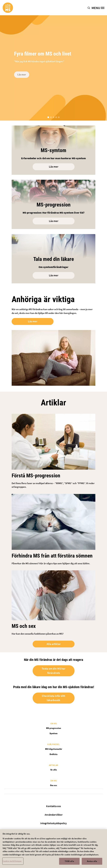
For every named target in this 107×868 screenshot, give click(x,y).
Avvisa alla (92, 863)
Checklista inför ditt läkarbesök (53, 698)
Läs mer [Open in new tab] (33, 321)
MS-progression (54, 728)
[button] (90, 8)
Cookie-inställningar (12, 862)
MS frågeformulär (54, 749)
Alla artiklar (54, 644)
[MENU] (99, 8)
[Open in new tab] (53, 256)
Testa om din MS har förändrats (53, 671)
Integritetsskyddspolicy (53, 823)
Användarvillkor (54, 815)
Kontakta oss (53, 806)
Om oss (53, 785)
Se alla (54, 770)
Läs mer (22, 74)
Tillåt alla (69, 863)
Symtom (53, 733)
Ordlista (53, 754)
